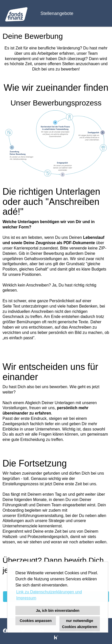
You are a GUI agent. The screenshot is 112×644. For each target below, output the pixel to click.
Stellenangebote (57, 13)
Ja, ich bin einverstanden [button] (58, 611)
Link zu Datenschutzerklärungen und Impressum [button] (49, 595)
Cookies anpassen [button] (36, 621)
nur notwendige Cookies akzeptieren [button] (80, 624)
